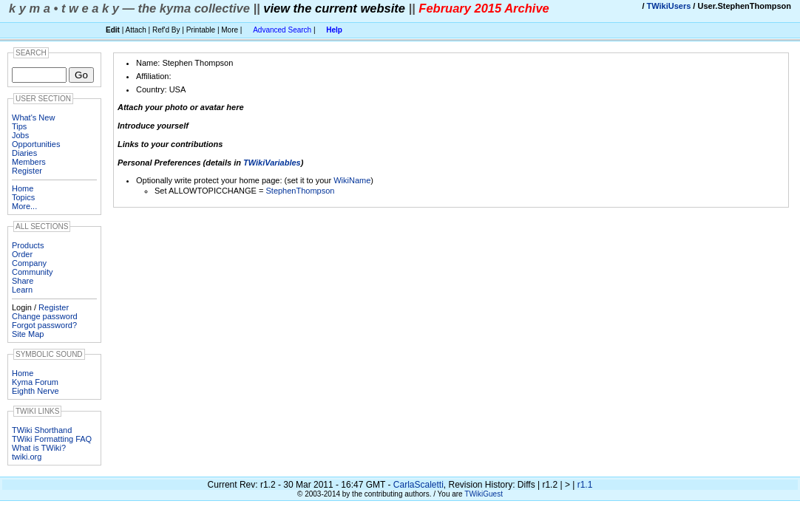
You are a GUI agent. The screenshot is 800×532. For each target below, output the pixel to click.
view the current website (334, 8)
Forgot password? (44, 325)
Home (23, 188)
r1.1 (585, 485)
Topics (23, 197)
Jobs (20, 135)
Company (29, 263)
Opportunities (36, 144)
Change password (45, 316)
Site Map (28, 334)
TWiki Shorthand (42, 430)
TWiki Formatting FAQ (52, 439)
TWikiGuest (484, 494)
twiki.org (27, 457)
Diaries (24, 153)
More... (24, 206)
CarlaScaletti (418, 485)
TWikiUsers (669, 6)
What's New (33, 117)
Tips (19, 126)
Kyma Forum (35, 382)
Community (33, 272)
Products (28, 245)
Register (27, 171)
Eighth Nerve (35, 391)
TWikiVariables (272, 163)
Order (22, 254)
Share (23, 281)
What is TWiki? (39, 448)
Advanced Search (282, 30)
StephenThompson (300, 191)
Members (29, 162)
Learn (22, 290)
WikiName (352, 180)
